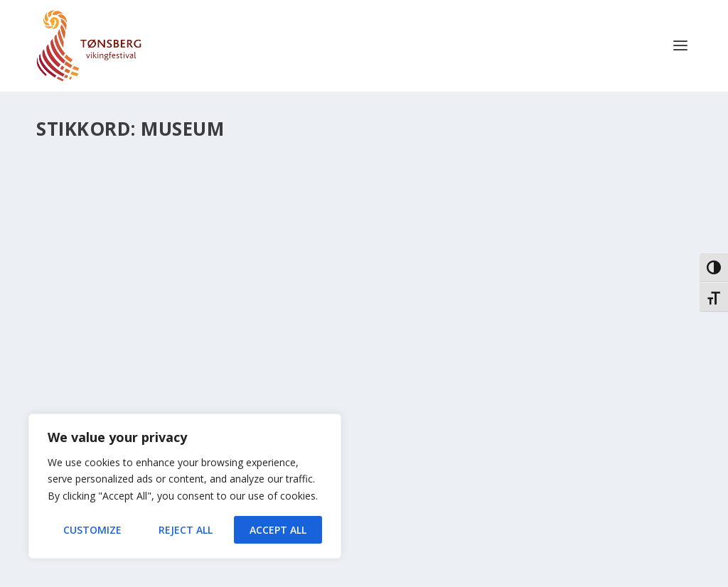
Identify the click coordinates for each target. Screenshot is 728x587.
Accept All (278, 530)
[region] (185, 486)
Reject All (186, 530)
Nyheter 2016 (77, 331)
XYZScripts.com (418, 578)
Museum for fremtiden (125, 293)
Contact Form (307, 578)
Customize (92, 530)
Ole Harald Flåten (97, 315)
